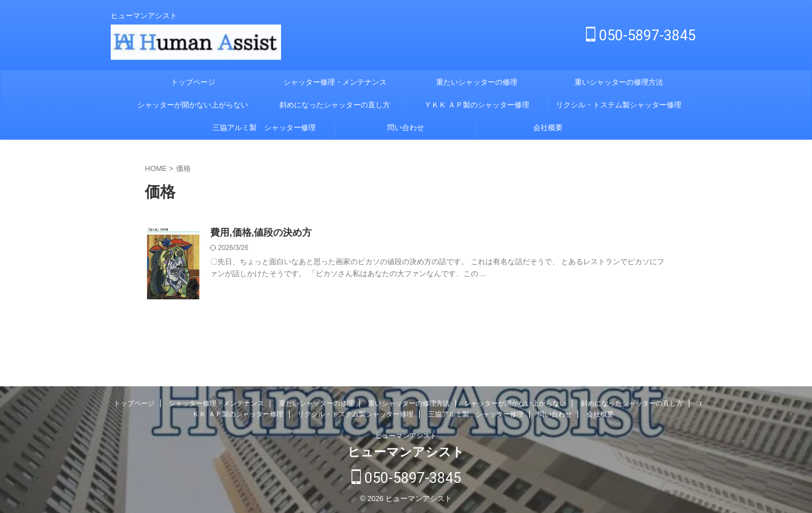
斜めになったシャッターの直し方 (335, 105)
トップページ (193, 82)
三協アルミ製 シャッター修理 (264, 128)
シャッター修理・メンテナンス (335, 82)
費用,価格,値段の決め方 (258, 233)
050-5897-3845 (641, 36)
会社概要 (548, 128)
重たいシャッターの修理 (477, 82)
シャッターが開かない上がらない (193, 105)
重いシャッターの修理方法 (619, 82)
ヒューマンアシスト (406, 436)
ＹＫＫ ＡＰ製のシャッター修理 (477, 105)
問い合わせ (406, 128)
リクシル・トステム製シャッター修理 (619, 105)
